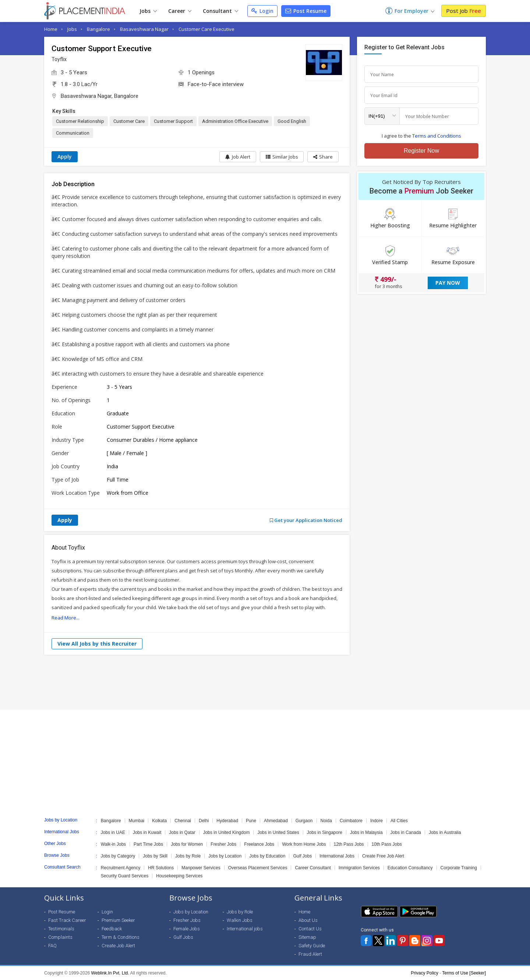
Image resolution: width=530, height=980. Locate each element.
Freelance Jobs (259, 844)
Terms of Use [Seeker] (464, 973)
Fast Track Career (67, 920)
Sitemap (307, 937)
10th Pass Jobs (387, 844)
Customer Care (129, 121)
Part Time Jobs (148, 844)
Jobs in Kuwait (147, 832)
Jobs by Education (267, 856)
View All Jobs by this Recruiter (97, 644)
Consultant (220, 11)
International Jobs (337, 856)
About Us (308, 920)
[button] (323, 157)
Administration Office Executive (235, 121)
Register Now (421, 151)
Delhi (204, 821)
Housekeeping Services (179, 876)
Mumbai (137, 821)
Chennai (183, 821)
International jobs (245, 929)
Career (180, 11)
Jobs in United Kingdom (227, 832)
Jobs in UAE (113, 832)
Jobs (148, 11)
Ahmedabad (276, 821)
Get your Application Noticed (306, 520)
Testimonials (61, 929)
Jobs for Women (187, 844)
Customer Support (173, 121)
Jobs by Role (188, 856)
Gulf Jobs (302, 856)
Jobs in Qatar (182, 832)
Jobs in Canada (406, 832)
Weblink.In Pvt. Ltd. (110, 973)
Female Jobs (187, 929)
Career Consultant (313, 868)
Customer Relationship (80, 121)
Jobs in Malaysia (366, 832)
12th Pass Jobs (349, 844)
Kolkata (159, 821)
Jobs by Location (225, 856)
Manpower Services (201, 868)
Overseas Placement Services (258, 868)
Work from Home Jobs (304, 844)
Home (51, 29)
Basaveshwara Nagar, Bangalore (100, 96)
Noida (326, 821)
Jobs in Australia (445, 832)
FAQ (52, 946)
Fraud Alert (310, 954)
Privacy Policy (425, 973)
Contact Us (310, 929)
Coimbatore (351, 821)
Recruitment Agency (121, 868)
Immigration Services (359, 868)
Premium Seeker (118, 920)
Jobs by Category (118, 856)
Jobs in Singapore (325, 832)
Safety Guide (312, 946)
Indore (377, 821)
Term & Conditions (121, 937)
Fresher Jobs (223, 844)
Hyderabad (227, 821)
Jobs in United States (278, 832)
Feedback (112, 929)
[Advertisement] (265, 682)
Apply (65, 157)
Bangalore (98, 29)
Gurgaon (304, 821)
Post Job (464, 11)
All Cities (399, 821)
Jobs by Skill (155, 856)
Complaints (60, 937)
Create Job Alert (118, 946)
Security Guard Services (125, 876)
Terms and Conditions (437, 136)
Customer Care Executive (206, 29)
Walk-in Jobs (113, 844)
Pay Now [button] (448, 283)
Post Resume (306, 11)
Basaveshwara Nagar (144, 29)
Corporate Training (459, 868)
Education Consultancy (410, 868)
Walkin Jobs (240, 920)
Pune (251, 821)
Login (262, 11)
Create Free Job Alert (383, 856)
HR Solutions (161, 868)
